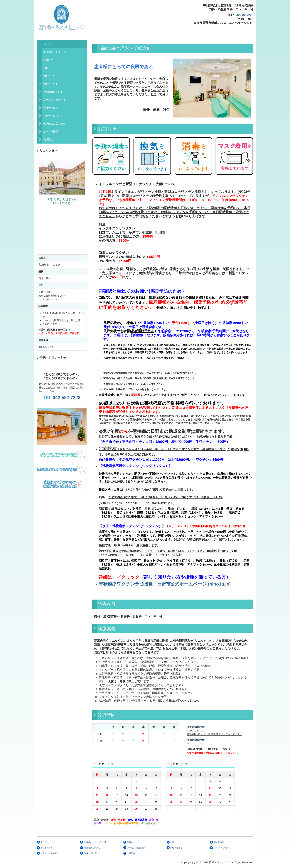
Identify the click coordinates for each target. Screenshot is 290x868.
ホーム (47, 44)
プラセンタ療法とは (54, 100)
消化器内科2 (50, 84)
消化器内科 (49, 76)
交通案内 (48, 139)
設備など (48, 60)
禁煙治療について (53, 92)
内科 (46, 68)
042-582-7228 (244, 15)
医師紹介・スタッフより (57, 52)
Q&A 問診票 (51, 131)
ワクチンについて (53, 116)
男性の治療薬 (51, 108)
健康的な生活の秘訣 (54, 124)
